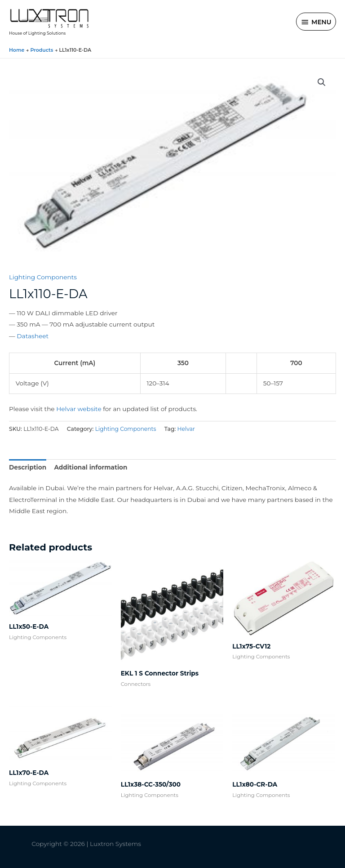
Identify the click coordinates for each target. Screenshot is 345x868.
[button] (322, 82)
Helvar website (79, 409)
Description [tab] (28, 467)
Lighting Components (43, 277)
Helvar (186, 429)
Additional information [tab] (91, 467)
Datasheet (33, 336)
